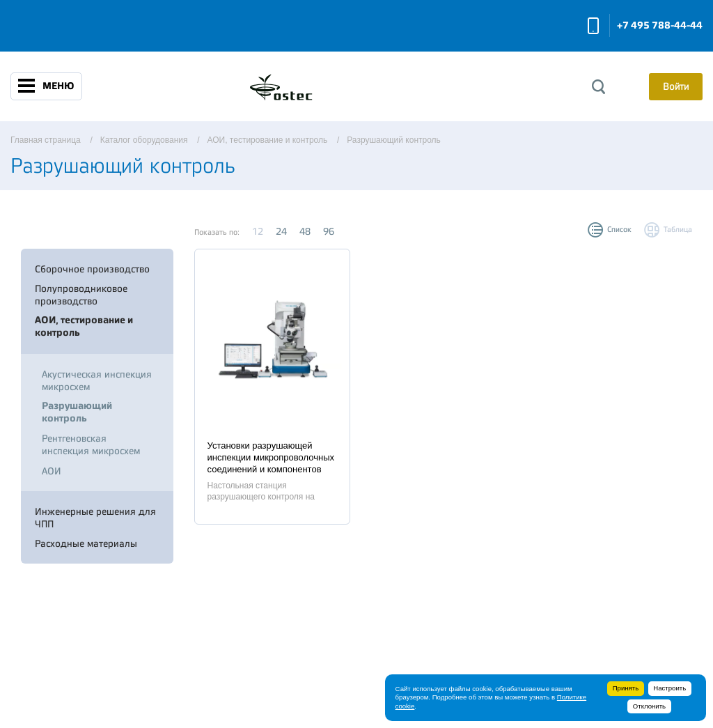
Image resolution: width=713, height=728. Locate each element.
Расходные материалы (86, 543)
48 (305, 231)
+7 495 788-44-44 (660, 25)
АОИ (52, 471)
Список (619, 230)
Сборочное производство (92, 269)
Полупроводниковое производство (81, 295)
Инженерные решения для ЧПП (95, 518)
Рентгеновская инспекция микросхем (91, 444)
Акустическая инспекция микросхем (97, 380)
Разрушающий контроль (77, 412)
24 (281, 231)
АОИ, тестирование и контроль (84, 326)
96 (329, 231)
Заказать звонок (593, 26)
